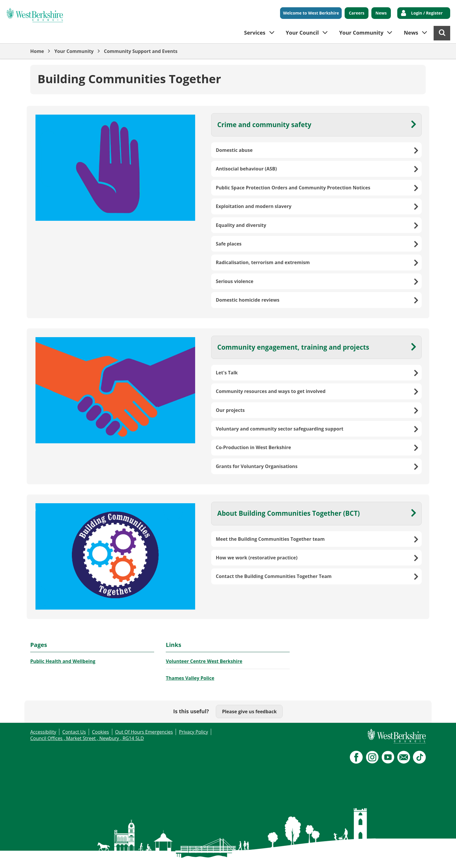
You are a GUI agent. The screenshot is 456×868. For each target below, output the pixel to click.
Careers (357, 13)
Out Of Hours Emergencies (144, 732)
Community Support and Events (141, 51)
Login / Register (427, 13)
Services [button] (255, 33)
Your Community (74, 51)
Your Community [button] (361, 33)
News (381, 13)
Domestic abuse (234, 150)
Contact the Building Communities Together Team (274, 576)
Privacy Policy (193, 732)
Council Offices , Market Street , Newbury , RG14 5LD (87, 738)
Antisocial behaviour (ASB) (246, 169)
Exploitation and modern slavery (254, 206)
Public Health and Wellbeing (63, 661)
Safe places (229, 244)
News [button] (411, 33)
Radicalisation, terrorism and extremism (263, 262)
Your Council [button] (302, 33)
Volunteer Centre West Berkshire (204, 661)
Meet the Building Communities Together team (270, 539)
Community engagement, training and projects (293, 347)
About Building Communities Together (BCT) (288, 513)
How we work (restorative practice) (257, 558)
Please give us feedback (249, 712)
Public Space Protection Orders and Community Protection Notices (293, 188)
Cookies (100, 732)
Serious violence (235, 281)
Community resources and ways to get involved (271, 391)
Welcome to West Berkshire (311, 13)
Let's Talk (227, 373)
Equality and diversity (241, 225)
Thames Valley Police (190, 678)
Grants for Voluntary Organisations (257, 466)
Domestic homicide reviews (248, 300)
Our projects (230, 410)
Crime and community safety (264, 125)
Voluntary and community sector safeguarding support (280, 429)
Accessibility (43, 732)
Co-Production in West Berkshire (253, 447)
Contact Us (74, 732)
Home (37, 51)
